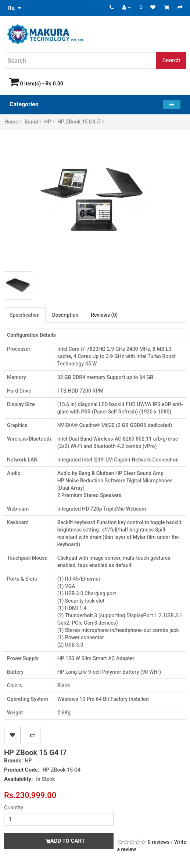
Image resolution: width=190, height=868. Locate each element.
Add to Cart (65, 841)
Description (65, 315)
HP (49, 122)
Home (13, 122)
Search (171, 60)
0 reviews (159, 842)
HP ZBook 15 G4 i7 (81, 122)
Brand (33, 122)
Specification (25, 315)
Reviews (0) (104, 315)
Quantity (14, 808)
